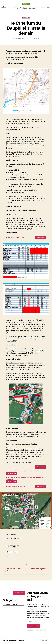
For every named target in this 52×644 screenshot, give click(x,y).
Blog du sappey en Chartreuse (16, 640)
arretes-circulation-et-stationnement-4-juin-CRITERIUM (23, 471)
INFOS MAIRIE (26, 18)
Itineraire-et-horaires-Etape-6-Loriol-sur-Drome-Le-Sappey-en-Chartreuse (25, 478)
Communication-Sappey (23, 38)
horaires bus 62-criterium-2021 (16, 487)
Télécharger (40, 237)
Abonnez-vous (34, 626)
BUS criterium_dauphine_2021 (15, 237)
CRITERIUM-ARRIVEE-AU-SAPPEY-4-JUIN (18, 467)
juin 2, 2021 (36, 38)
